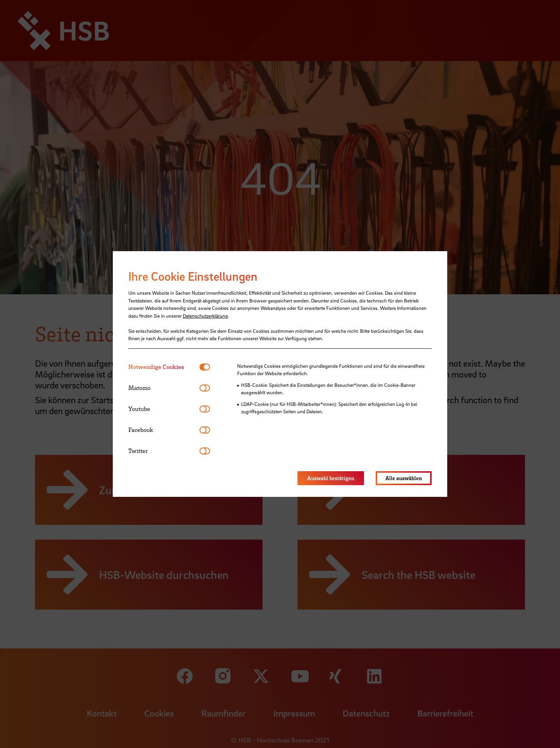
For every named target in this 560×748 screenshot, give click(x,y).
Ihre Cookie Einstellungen (193, 276)
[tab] (164, 367)
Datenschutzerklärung (205, 316)
